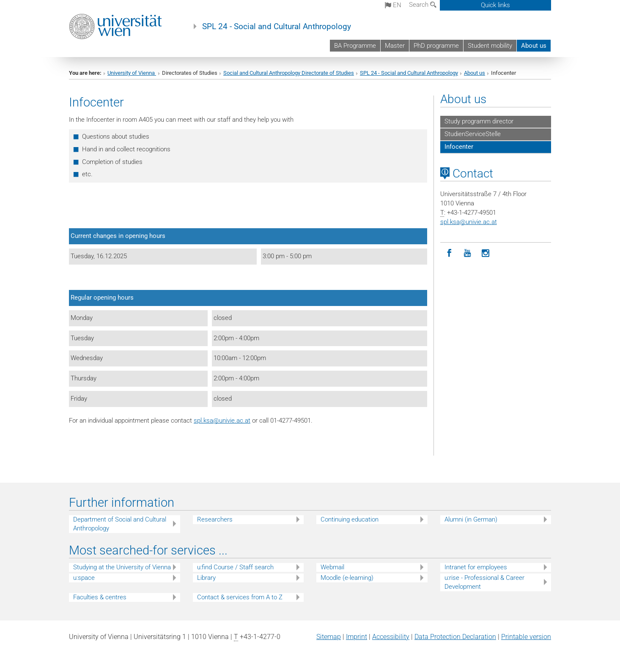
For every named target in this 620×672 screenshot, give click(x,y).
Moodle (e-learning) (347, 578)
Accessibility (391, 637)
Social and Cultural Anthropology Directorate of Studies (289, 73)
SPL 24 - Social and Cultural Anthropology (277, 27)
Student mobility (490, 46)
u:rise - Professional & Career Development (484, 582)
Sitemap (329, 637)
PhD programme (436, 46)
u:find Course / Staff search (235, 567)
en (393, 5)
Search (423, 5)
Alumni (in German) (471, 519)
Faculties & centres (100, 597)
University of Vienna (132, 73)
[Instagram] (486, 253)
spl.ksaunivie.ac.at (222, 421)
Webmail (332, 567)
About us (534, 46)
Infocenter (459, 147)
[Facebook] (449, 253)
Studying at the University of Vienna (122, 567)
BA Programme (355, 46)
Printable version (526, 637)
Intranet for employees (476, 567)
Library (206, 578)
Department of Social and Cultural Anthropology (120, 524)
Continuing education (350, 519)
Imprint (357, 637)
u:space (84, 578)
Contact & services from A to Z (240, 597)
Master (395, 46)
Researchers (215, 519)
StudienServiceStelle (473, 134)
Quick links (495, 5)
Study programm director (479, 121)
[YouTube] (468, 253)
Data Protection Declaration (455, 637)
